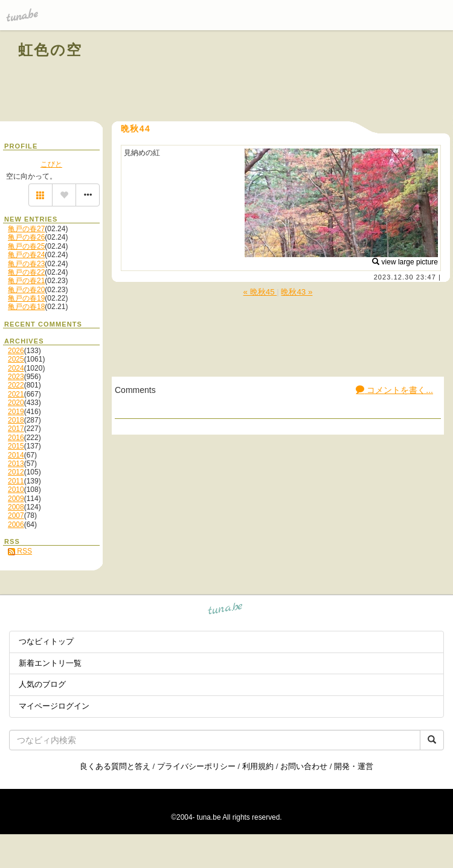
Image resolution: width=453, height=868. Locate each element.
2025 (16, 359)
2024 (16, 368)
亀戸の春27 (26, 229)
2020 (16, 403)
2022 (16, 385)
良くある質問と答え (115, 766)
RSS (20, 551)
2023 (16, 377)
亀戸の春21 (26, 281)
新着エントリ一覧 (50, 663)
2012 (16, 472)
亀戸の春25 (26, 246)
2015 (16, 446)
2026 (16, 351)
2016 (16, 438)
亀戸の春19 (26, 298)
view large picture (405, 262)
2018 (16, 420)
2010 (16, 490)
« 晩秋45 (260, 292)
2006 (16, 525)
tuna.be (226, 611)
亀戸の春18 (26, 307)
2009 (16, 499)
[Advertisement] (297, 77)
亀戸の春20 (26, 290)
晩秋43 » (297, 292)
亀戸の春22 (26, 272)
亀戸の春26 (26, 237)
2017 (16, 429)
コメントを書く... (394, 390)
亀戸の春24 (26, 255)
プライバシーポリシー (196, 766)
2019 (16, 412)
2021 (16, 394)
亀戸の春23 (26, 264)
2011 (16, 481)
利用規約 (258, 766)
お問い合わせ (304, 766)
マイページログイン (54, 706)
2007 (16, 515)
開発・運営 (354, 766)
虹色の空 (50, 50)
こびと (51, 164)
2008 (16, 507)
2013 (16, 464)
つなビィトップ (46, 641)
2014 (16, 455)
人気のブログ (42, 684)
